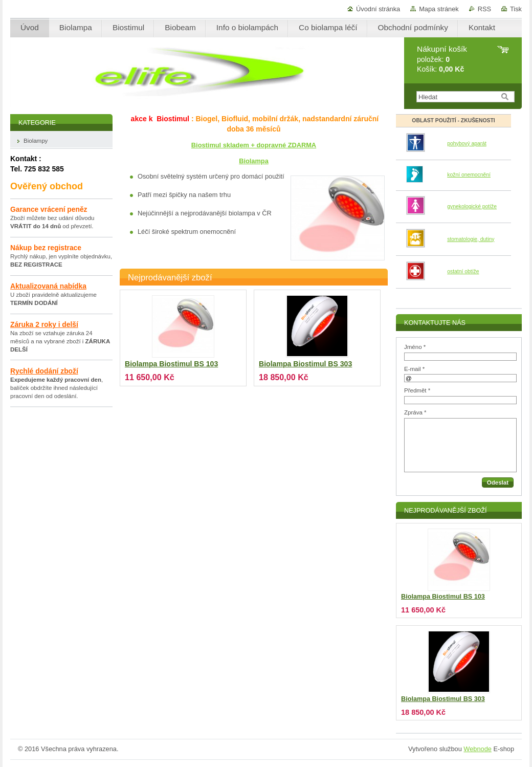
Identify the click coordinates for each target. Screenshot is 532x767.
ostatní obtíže (463, 271)
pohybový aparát (467, 144)
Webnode (478, 749)
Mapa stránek (439, 9)
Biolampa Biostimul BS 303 (305, 364)
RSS (484, 9)
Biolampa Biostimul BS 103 (171, 364)
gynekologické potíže (472, 206)
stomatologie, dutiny (471, 239)
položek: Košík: (442, 59)
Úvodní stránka (378, 9)
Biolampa (254, 161)
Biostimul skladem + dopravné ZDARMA (254, 145)
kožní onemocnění (469, 175)
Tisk (516, 9)
